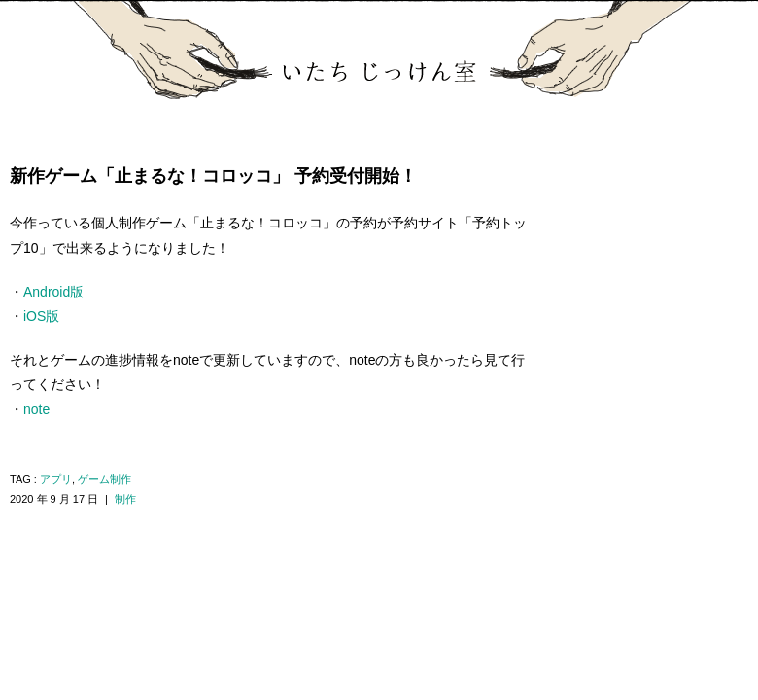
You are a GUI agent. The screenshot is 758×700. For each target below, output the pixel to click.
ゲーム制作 (104, 479)
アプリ (56, 479)
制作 (125, 499)
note (36, 409)
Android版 (53, 292)
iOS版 (41, 316)
